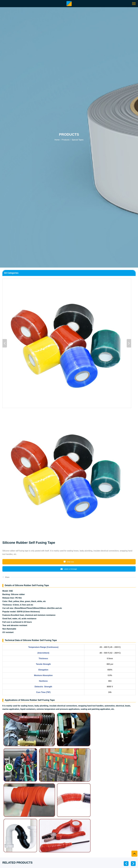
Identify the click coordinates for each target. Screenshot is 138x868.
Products (66, 140)
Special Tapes (77, 140)
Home (57, 140)
